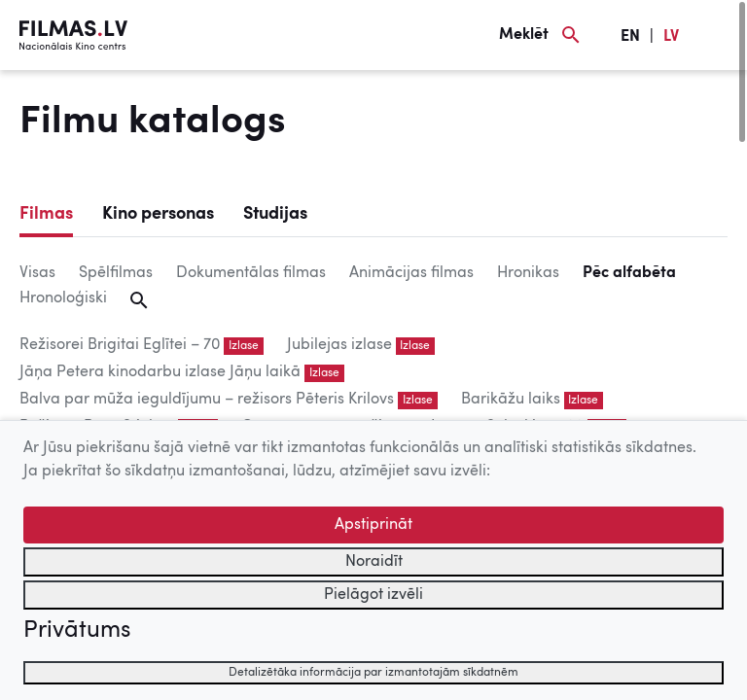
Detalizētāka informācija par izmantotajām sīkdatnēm (373, 673)
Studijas (275, 214)
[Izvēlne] (718, 35)
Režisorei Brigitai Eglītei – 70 (120, 345)
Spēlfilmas (116, 273)
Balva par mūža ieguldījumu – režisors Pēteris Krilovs (207, 400)
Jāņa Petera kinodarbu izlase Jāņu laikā (160, 372)
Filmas (46, 214)
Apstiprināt (373, 525)
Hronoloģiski (63, 298)
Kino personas (158, 214)
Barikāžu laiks (511, 400)
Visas (37, 273)
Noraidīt (374, 562)
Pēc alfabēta (629, 273)
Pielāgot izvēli (373, 595)
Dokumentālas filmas (251, 273)
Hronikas (528, 273)
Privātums (77, 631)
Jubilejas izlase (339, 345)
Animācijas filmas (411, 273)
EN (630, 37)
